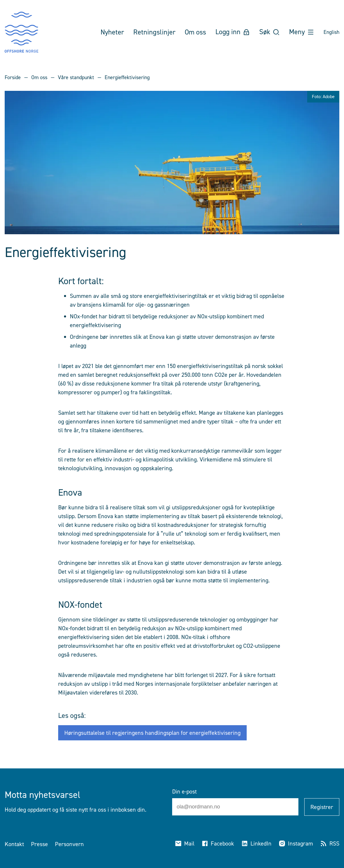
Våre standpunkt (76, 77)
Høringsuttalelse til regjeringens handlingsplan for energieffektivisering (152, 733)
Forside (13, 77)
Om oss (39, 77)
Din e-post (184, 791)
